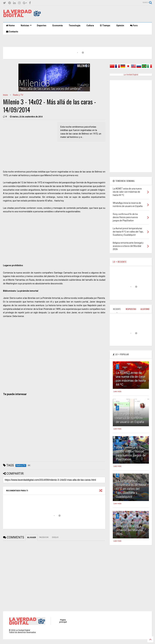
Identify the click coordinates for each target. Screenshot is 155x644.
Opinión (120, 25)
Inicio (5, 95)
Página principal (63, 621)
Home (10, 25)
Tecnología (75, 25)
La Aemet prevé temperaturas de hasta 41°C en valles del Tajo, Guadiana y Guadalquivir (131, 489)
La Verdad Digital (131, 75)
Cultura (90, 25)
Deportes (42, 25)
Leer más (117, 391)
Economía (58, 25)
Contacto (12, 32)
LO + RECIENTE (120, 262)
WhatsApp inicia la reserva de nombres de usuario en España (130, 418)
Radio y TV (18, 95)
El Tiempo (105, 25)
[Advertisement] (96, 14)
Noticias (26, 25)
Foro (134, 25)
